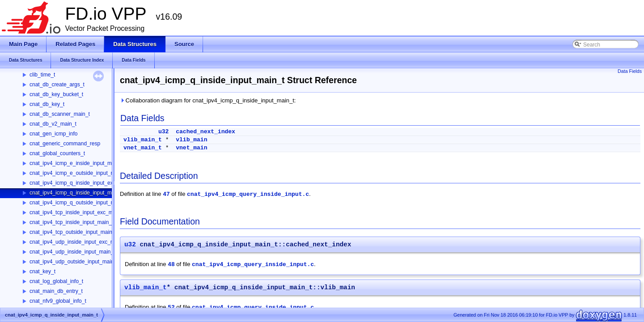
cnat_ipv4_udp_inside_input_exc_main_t (78, 242)
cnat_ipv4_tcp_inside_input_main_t (71, 222)
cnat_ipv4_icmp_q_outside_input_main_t (78, 203)
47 (166, 194)
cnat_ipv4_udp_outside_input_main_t (74, 262)
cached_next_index (205, 132)
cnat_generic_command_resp (65, 144)
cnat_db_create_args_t (57, 85)
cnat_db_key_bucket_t (56, 94)
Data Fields (630, 71)
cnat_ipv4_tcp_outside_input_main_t (73, 232)
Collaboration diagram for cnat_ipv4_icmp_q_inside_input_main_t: (208, 100)
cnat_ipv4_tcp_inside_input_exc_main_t (77, 212)
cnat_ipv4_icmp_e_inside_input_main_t (76, 163)
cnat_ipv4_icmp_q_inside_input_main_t (76, 193)
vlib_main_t (143, 140)
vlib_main (191, 140)
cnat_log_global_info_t (56, 281)
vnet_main (191, 148)
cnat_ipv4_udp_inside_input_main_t (72, 252)
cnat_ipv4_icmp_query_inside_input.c (248, 194)
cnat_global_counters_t (57, 153)
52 (171, 307)
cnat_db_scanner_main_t (60, 114)
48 (171, 265)
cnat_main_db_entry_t (56, 291)
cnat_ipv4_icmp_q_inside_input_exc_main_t (82, 183)
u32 (163, 132)
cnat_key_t (42, 271)
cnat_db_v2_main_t (53, 124)
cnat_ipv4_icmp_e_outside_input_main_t (78, 173)
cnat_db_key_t (47, 104)
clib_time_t (42, 75)
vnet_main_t (143, 148)
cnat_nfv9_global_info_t (58, 301)
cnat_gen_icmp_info (53, 134)
